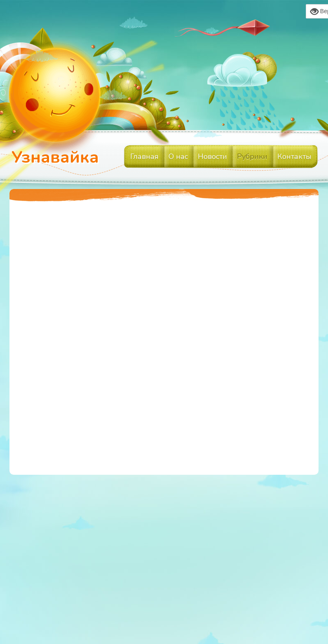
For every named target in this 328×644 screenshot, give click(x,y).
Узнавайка (55, 157)
